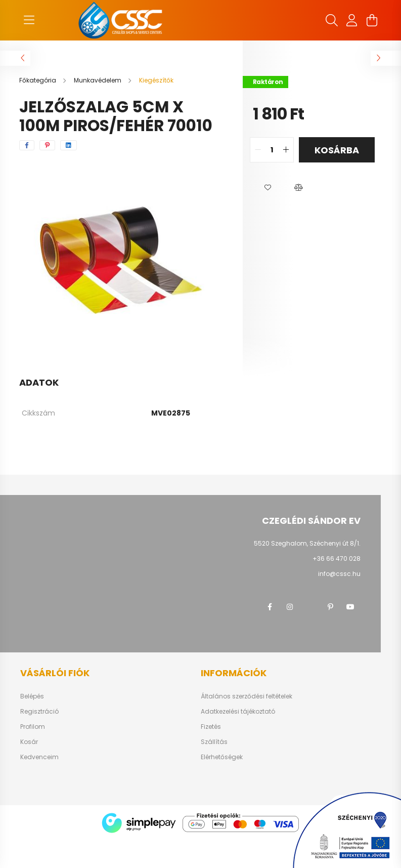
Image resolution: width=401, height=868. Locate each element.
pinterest (330, 607)
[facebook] (27, 145)
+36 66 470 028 (337, 559)
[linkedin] (69, 145)
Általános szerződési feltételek (247, 696)
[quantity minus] (258, 150)
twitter (310, 607)
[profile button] (352, 20)
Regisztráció (39, 712)
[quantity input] (272, 150)
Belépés (32, 696)
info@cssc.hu (339, 574)
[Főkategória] (38, 80)
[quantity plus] (286, 150)
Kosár (29, 742)
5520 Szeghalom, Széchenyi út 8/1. (307, 543)
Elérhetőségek (222, 757)
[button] (268, 188)
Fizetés (211, 727)
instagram (290, 607)
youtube (350, 607)
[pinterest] (47, 145)
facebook (270, 607)
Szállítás (214, 742)
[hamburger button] (29, 20)
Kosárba (337, 150)
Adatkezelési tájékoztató (238, 712)
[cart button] (372, 20)
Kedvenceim (39, 757)
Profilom (33, 727)
